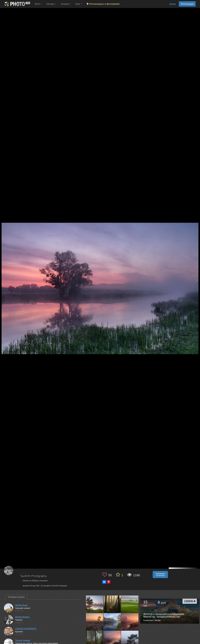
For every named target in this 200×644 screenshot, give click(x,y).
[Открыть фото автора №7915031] (112, 639)
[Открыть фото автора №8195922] (112, 604)
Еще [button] (79, 4)
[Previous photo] (3, 281)
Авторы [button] (51, 4)
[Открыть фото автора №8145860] (112, 622)
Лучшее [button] (66, 4)
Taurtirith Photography (33, 576)
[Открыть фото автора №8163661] (95, 622)
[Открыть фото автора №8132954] (130, 622)
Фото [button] (38, 4)
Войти (173, 4)
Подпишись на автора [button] (160, 575)
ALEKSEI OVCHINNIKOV (26, 629)
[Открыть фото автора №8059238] (95, 639)
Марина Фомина (22, 617)
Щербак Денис (21, 605)
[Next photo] (197, 281)
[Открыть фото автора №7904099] (130, 639)
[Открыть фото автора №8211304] (95, 604)
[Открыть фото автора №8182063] (130, 604)
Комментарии (16, 597)
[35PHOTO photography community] (17, 4)
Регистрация (187, 4)
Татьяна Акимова (23, 640)
